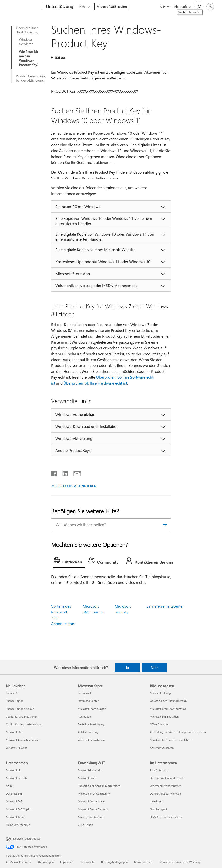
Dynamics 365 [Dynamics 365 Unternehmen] (14, 794)
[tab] (69, 562)
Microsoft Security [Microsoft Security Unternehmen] (17, 778)
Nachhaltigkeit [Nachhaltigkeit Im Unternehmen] (159, 809)
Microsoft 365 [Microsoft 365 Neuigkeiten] (14, 732)
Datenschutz (87, 862)
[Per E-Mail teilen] (75, 473)
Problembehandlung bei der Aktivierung (31, 78)
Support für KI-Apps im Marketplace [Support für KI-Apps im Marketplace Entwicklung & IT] (99, 786)
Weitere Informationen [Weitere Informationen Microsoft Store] (91, 740)
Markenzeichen (143, 862)
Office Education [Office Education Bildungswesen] (160, 724)
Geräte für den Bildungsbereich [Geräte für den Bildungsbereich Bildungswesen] (168, 701)
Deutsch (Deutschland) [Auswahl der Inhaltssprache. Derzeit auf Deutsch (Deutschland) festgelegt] (27, 839)
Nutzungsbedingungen (114, 862)
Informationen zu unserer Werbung (179, 862)
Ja (127, 668)
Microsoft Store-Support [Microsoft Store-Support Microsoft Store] (92, 709)
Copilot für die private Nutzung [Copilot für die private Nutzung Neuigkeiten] (24, 724)
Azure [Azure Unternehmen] (9, 786)
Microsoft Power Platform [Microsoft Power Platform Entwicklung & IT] (93, 809)
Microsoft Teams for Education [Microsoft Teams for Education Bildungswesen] (168, 709)
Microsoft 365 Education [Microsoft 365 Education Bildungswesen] (164, 716)
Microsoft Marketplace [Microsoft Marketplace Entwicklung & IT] (91, 801)
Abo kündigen (46, 862)
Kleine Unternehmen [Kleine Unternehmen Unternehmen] (18, 825)
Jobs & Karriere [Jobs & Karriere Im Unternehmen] (159, 770)
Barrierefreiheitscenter (165, 606)
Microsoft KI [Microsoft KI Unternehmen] (13, 770)
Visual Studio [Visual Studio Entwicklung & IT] (86, 825)
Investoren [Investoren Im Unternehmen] (156, 801)
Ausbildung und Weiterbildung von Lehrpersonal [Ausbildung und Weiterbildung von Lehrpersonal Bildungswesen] (178, 732)
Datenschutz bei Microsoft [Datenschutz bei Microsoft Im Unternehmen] (166, 794)
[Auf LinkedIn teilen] (63, 473)
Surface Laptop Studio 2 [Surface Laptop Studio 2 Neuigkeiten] (20, 709)
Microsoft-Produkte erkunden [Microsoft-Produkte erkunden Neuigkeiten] (23, 740)
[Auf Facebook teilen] (55, 473)
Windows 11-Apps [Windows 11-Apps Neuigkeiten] (16, 748)
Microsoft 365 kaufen (112, 6)
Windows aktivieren (26, 42)
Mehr (82, 6)
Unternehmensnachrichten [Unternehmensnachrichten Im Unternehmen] (166, 786)
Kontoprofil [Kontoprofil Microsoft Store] (84, 693)
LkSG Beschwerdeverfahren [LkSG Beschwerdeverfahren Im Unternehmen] (166, 817)
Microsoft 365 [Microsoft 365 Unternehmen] (14, 801)
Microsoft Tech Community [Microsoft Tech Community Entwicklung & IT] (94, 794)
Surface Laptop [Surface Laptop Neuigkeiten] (15, 701)
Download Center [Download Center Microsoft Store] (88, 701)
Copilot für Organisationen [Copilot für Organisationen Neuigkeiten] (22, 716)
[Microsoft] (23, 7)
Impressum (67, 862)
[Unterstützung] (59, 7)
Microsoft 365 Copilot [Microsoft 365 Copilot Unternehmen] (19, 809)
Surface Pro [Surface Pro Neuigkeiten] (13, 693)
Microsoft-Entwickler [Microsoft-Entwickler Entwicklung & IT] (90, 770)
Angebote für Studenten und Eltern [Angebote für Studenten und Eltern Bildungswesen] (171, 740)
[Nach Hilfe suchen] (199, 6)
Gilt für (60, 57)
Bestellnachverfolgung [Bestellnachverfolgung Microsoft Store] (91, 724)
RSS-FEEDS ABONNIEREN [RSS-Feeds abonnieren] (76, 486)
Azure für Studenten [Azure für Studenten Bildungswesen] (162, 748)
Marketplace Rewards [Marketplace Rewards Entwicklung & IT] (91, 817)
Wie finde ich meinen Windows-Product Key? (29, 58)
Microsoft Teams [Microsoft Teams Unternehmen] (16, 817)
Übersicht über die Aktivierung (27, 30)
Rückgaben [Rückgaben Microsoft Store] (84, 716)
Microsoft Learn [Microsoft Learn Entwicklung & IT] (87, 778)
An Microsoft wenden (18, 862)
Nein (154, 668)
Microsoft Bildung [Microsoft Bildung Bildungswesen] (160, 693)
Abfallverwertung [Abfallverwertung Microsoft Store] (88, 732)
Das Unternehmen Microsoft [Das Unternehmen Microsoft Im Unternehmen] (167, 778)
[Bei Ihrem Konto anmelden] (210, 7)
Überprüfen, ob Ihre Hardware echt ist (95, 383)
